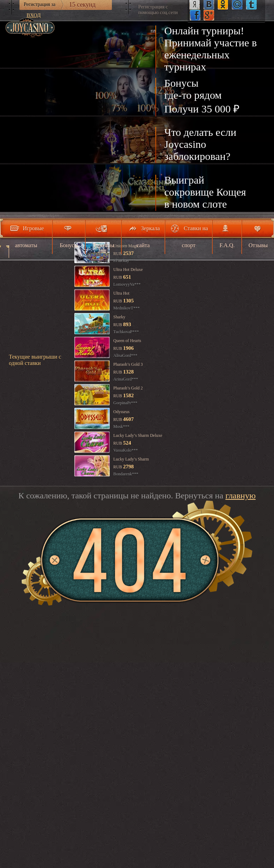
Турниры (103, 245)
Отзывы (258, 245)
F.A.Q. (227, 245)
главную (241, 496)
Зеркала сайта (148, 237)
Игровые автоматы (29, 237)
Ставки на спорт (195, 237)
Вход (34, 15)
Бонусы (69, 245)
